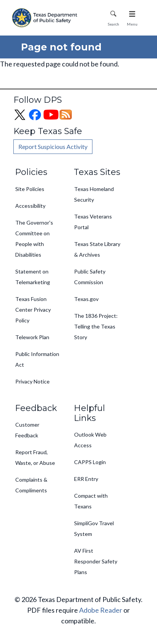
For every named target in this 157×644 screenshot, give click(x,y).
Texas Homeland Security (94, 194)
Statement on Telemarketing (33, 277)
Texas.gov (86, 299)
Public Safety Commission (90, 277)
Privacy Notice (32, 381)
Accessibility (30, 206)
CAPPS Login (90, 462)
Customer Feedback (27, 430)
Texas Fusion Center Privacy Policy (33, 310)
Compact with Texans (91, 501)
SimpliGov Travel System (94, 528)
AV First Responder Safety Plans (96, 561)
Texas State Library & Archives (97, 249)
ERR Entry (86, 479)
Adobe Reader (101, 610)
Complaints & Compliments (31, 485)
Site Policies (30, 189)
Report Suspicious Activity (53, 146)
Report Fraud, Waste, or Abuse (35, 457)
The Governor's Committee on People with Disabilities (34, 239)
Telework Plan (32, 337)
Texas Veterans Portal (93, 222)
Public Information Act (37, 359)
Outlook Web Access (90, 440)
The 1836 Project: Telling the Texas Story (96, 326)
